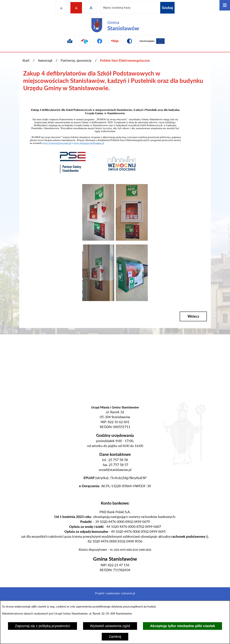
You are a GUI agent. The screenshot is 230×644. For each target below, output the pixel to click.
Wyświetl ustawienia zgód (110, 626)
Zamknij (115, 637)
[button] (98, 239)
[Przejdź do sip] (70, 41)
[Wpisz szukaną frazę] (130, 8)
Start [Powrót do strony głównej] (26, 60)
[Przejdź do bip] (115, 41)
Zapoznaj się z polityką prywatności (43, 626)
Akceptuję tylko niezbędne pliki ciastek (182, 626)
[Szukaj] (167, 8)
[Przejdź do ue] (152, 41)
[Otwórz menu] (225, 5)
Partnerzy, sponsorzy (76, 60)
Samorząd (45, 60)
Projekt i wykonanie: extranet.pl (115, 593)
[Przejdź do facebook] (100, 41)
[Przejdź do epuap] (85, 41)
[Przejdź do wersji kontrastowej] (129, 41)
